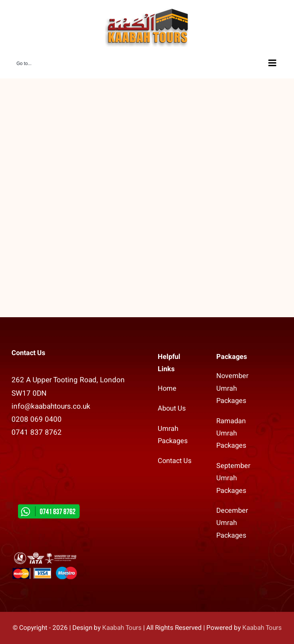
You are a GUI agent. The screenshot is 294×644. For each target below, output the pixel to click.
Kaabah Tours (122, 628)
